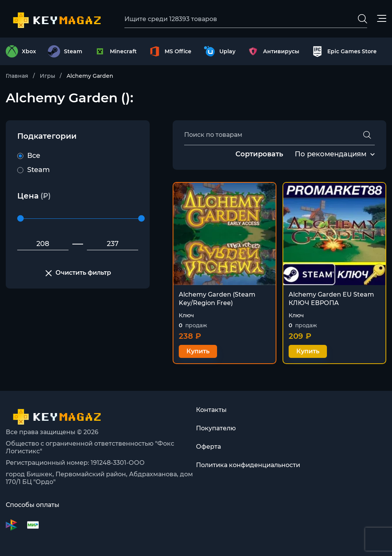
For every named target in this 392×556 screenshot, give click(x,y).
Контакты (211, 410)
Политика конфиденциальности (248, 465)
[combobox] (331, 154)
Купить (198, 351)
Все (29, 156)
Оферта (208, 447)
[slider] (20, 219)
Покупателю (216, 428)
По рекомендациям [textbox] (331, 154)
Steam (33, 170)
